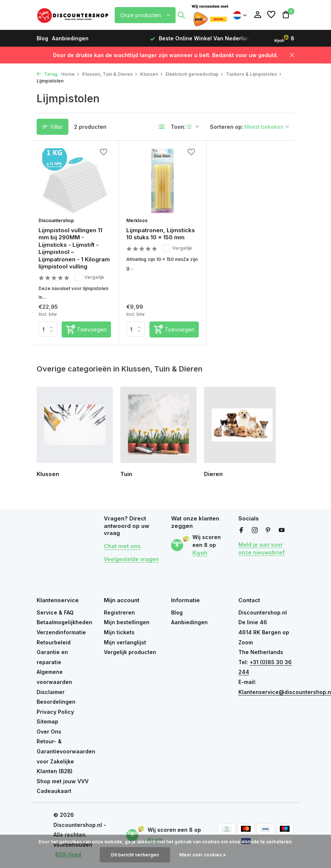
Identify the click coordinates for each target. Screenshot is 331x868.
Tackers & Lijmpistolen (254, 74)
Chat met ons (122, 546)
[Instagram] (255, 531)
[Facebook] (241, 531)
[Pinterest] (268, 531)
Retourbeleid (54, 642)
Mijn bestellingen (127, 622)
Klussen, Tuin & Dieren (110, 74)
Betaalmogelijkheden (64, 622)
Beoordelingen (56, 702)
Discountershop (56, 220)
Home (71, 74)
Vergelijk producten (130, 652)
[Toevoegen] (86, 329)
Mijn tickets (119, 632)
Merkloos (137, 220)
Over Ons (49, 732)
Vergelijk (89, 277)
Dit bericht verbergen (135, 855)
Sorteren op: (227, 127)
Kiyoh (200, 553)
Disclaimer (51, 692)
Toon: (178, 127)
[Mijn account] (258, 15)
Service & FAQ (55, 612)
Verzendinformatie (61, 632)
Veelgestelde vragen (131, 559)
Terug (47, 74)
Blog (42, 38)
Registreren (119, 612)
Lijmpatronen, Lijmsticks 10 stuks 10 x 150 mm (161, 234)
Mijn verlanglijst (125, 642)
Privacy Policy (55, 712)
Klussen (152, 74)
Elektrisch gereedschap (195, 74)
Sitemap (47, 721)
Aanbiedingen (70, 38)
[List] (162, 127)
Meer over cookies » (203, 855)
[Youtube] (282, 531)
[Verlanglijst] (271, 15)
